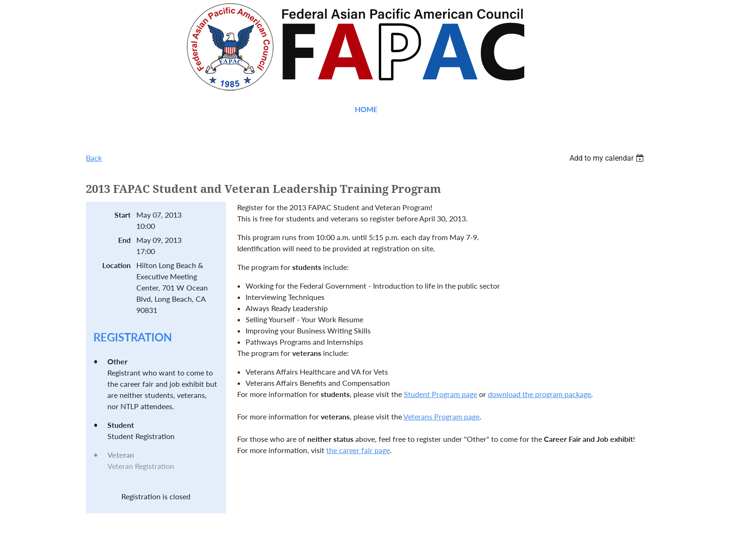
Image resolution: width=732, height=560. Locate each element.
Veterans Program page (441, 416)
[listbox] (608, 158)
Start (123, 215)
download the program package (539, 394)
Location (116, 265)
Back (94, 158)
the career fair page (358, 450)
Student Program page (440, 394)
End (124, 240)
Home (366, 109)
